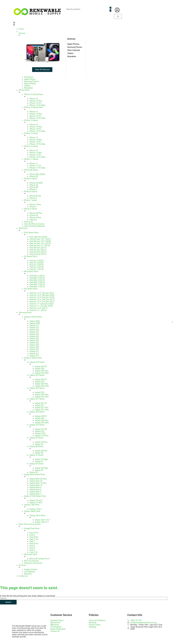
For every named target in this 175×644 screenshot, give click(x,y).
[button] (88, 24)
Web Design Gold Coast (83, 642)
